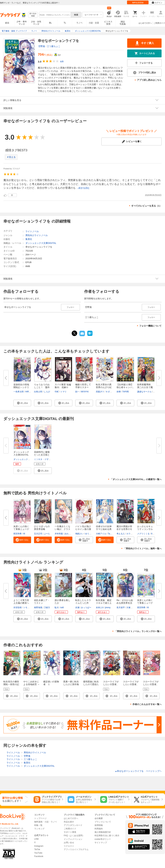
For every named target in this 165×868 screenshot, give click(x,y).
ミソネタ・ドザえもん (44, 459)
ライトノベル (32, 231)
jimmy (108, 608)
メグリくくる (143, 534)
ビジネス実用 (108, 23)
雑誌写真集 (123, 23)
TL (65, 23)
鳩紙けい (79, 534)
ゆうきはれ (90, 534)
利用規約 (99, 829)
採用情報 (99, 825)
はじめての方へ (145, 23)
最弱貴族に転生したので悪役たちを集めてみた (91, 684)
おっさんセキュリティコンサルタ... (145, 529)
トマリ (63, 392)
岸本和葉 (59, 534)
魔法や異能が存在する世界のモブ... (124, 529)
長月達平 (121, 608)
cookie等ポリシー (103, 839)
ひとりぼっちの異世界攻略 (42, 528)
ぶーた (47, 534)
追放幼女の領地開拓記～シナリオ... (21, 387)
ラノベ (79, 23)
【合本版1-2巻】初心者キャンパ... (125, 386)
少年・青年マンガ (22, 23)
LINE (37, 839)
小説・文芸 (94, 23)
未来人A (100, 608)
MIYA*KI (85, 392)
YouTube (38, 853)
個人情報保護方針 (103, 832)
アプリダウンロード (73, 825)
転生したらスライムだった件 (83, 602)
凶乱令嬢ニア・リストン (42, 602)
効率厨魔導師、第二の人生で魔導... (145, 387)
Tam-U (111, 534)
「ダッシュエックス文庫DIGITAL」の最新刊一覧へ (136, 479)
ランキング (39, 829)
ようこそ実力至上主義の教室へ (21, 602)
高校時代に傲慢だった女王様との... (42, 455)
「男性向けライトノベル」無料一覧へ (143, 549)
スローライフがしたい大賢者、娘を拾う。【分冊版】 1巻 (151, 686)
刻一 (77, 392)
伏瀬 (77, 608)
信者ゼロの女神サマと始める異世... (104, 529)
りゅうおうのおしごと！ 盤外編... (42, 387)
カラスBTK (131, 534)
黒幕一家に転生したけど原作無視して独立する (71, 684)
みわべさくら (71, 534)
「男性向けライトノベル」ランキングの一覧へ (138, 631)
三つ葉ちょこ (54, 46)
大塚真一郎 (131, 608)
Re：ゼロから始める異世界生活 (125, 602)
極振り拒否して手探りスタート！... (83, 387)
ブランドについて (103, 822)
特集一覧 (38, 825)
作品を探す (69, 822)
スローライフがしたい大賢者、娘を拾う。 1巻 (111, 684)
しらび (47, 392)
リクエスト (69, 846)
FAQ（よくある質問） (74, 836)
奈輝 (119, 392)
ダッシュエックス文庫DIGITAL (41, 243)
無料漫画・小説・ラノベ (46, 822)
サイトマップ (101, 843)
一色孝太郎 (19, 392)
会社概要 (99, 818)
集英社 (29, 239)
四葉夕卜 (100, 392)
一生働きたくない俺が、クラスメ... (62, 529)
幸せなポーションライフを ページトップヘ (138, 771)
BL (51, 23)
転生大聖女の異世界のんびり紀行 (104, 387)
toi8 (62, 608)
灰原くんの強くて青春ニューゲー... (21, 529)
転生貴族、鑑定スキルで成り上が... (104, 603)
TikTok (37, 849)
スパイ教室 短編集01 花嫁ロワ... (63, 387)
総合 (7, 23)
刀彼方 (47, 608)
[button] (22, 403)
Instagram (39, 846)
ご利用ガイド (159, 23)
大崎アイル (101, 534)
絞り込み (33, 15)
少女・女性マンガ (36, 23)
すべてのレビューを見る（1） (146, 206)
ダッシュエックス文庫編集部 (27, 459)
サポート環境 (70, 832)
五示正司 (38, 534)
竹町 (57, 392)
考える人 (121, 534)
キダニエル (111, 392)
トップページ (40, 818)
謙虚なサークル (144, 392)
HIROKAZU (31, 392)
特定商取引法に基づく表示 (107, 836)
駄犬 (57, 608)
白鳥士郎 (38, 392)
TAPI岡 (125, 392)
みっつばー (86, 608)
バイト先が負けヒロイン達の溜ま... (83, 529)
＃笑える (11, 157)
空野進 (42, 46)
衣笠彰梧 (18, 608)
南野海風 (38, 608)
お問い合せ (69, 843)
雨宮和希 (18, 534)
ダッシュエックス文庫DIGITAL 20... (21, 455)
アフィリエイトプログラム (76, 849)
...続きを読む (83, 188)
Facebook (39, 856)
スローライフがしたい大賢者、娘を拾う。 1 (131, 684)
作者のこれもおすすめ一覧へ (147, 704)
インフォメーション (73, 839)
